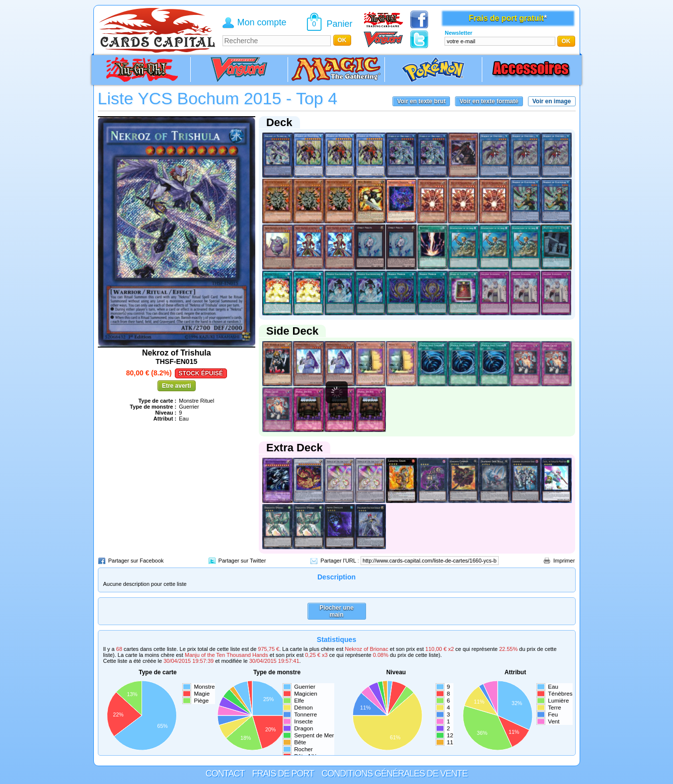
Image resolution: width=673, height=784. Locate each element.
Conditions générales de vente (394, 774)
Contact (225, 774)
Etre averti (177, 386)
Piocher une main (336, 611)
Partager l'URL (338, 561)
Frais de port (283, 774)
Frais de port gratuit (506, 18)
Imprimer (564, 561)
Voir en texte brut (421, 101)
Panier (340, 24)
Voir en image (552, 101)
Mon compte (262, 22)
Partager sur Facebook (136, 561)
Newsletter (458, 33)
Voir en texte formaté (489, 101)
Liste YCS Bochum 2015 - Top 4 (218, 98)
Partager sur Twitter (242, 561)
